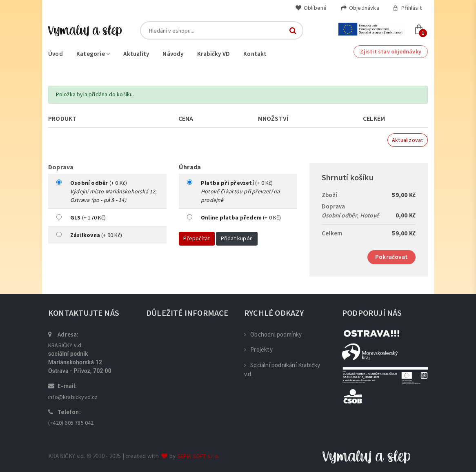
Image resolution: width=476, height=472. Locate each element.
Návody (173, 54)
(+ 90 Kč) (96, 235)
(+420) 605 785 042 (71, 423)
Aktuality (136, 54)
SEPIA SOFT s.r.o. (198, 456)
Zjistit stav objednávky (391, 51)
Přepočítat (197, 238)
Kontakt (255, 54)
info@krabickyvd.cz (73, 397)
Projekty (258, 349)
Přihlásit (407, 8)
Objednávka (360, 8)
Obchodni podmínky (273, 334)
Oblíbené (311, 8)
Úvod (56, 54)
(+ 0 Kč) (99, 183)
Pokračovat (391, 257)
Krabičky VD (214, 54)
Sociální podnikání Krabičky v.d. (282, 370)
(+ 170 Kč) (88, 217)
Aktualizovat (407, 140)
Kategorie (93, 54)
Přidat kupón (237, 238)
